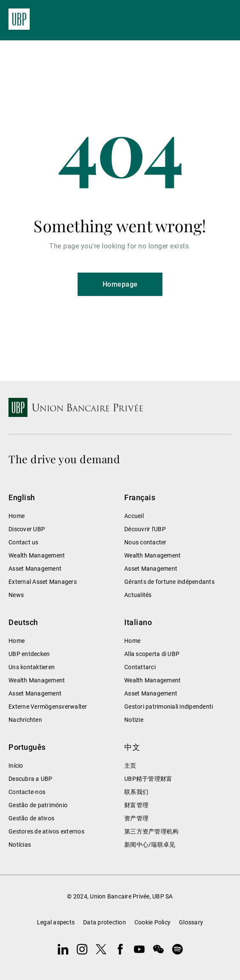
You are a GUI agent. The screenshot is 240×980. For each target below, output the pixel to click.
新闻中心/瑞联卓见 (150, 845)
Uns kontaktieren (32, 667)
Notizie (134, 720)
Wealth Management (37, 555)
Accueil (134, 516)
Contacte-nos (27, 792)
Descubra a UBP (31, 779)
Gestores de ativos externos (46, 831)
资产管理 (136, 818)
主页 (130, 766)
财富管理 (136, 805)
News (16, 595)
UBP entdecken (29, 654)
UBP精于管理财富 (148, 779)
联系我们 (136, 792)
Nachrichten (25, 720)
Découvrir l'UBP (145, 529)
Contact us (24, 542)
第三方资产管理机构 (151, 831)
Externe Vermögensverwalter (48, 707)
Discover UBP (27, 529)
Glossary (191, 922)
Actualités (138, 595)
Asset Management (35, 569)
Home (17, 516)
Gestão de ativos (31, 818)
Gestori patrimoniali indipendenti (169, 707)
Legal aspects (56, 922)
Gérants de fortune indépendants (169, 582)
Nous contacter (145, 542)
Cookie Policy (152, 922)
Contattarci (140, 667)
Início (16, 766)
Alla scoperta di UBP (152, 654)
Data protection (105, 922)
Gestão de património (38, 805)
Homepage (120, 284)
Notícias (20, 845)
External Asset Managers (43, 582)
